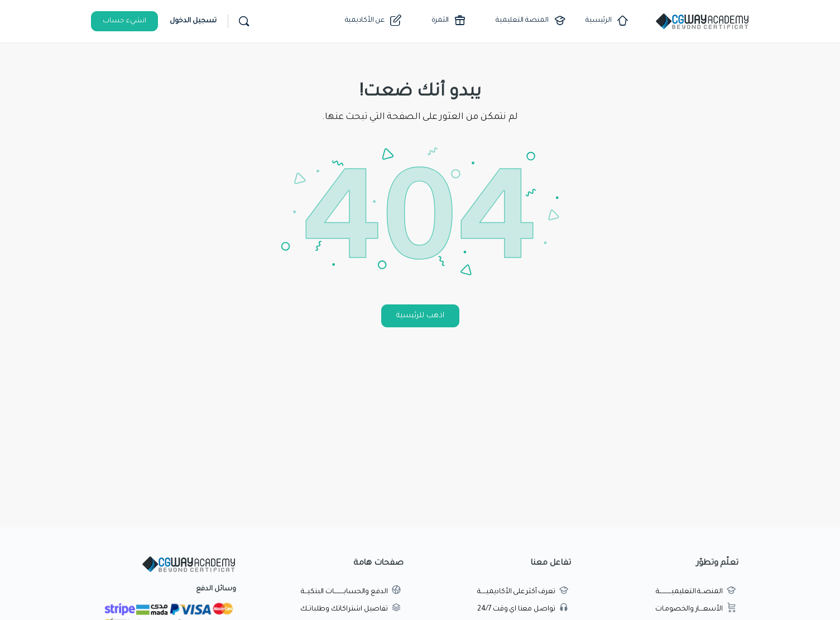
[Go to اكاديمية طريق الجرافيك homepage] (702, 22)
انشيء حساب (124, 21)
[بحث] (244, 21)
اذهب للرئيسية (420, 316)
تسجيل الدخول (193, 21)
